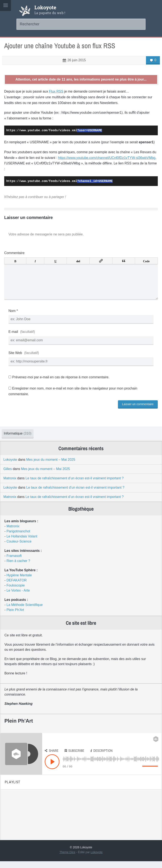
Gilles (8, 476)
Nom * (13, 318)
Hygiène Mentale (19, 582)
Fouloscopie (16, 592)
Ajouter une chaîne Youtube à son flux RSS (60, 46)
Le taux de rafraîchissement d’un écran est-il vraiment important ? (75, 485)
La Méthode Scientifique (25, 612)
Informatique (18, 440)
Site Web (15, 360)
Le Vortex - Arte (18, 597)
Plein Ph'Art (15, 617)
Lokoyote (45, 7)
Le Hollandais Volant (22, 543)
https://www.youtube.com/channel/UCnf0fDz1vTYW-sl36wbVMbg (107, 158)
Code (146, 261)
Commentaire (14, 253)
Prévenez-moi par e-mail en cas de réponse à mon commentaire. (59, 384)
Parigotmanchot (18, 538)
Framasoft (14, 562)
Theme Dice (67, 859)
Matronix (10, 485)
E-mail (13, 338)
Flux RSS (56, 91)
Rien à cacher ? (18, 568)
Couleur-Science (19, 548)
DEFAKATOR (17, 587)
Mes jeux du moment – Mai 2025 (51, 466)
